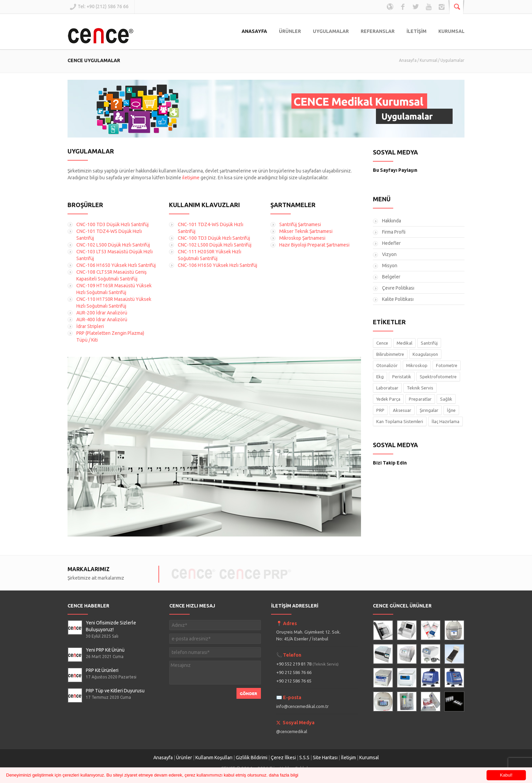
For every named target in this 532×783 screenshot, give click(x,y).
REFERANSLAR (378, 31)
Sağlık (446, 399)
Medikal (404, 343)
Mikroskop (417, 365)
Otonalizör (387, 365)
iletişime (191, 178)
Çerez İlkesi (283, 758)
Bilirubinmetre (390, 354)
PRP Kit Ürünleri (102, 670)
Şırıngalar (429, 410)
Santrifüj (429, 343)
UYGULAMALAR (331, 31)
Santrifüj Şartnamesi (300, 224)
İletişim (348, 758)
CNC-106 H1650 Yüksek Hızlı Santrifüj (116, 265)
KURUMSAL (451, 31)
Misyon (390, 266)
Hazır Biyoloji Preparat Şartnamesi (314, 245)
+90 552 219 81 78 (307, 664)
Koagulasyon (425, 354)
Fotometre (447, 365)
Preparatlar (420, 399)
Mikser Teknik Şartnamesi (306, 231)
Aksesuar (402, 410)
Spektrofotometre (438, 377)
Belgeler (391, 277)
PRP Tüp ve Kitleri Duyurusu (115, 691)
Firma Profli (394, 232)
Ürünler (184, 758)
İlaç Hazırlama (445, 421)
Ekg (380, 377)
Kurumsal (429, 60)
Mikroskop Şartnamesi (302, 238)
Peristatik (402, 377)
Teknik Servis (420, 388)
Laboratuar (387, 388)
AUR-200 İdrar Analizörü (102, 313)
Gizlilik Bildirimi (252, 758)
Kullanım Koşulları (214, 758)
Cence (382, 343)
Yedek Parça (388, 399)
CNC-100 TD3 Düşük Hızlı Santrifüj (112, 224)
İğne (451, 410)
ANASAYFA (254, 31)
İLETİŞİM (416, 31)
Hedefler (391, 243)
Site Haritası (325, 758)
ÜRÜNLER (290, 31)
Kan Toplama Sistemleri (400, 421)
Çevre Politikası (398, 288)
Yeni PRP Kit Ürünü (105, 650)
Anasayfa (408, 60)
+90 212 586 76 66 (294, 672)
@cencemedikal (292, 731)
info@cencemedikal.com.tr (302, 706)
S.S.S (304, 758)
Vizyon (389, 254)
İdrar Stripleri (90, 326)
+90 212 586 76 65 (294, 681)
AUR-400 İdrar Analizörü (102, 320)
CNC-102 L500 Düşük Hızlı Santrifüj (113, 245)
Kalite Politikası (398, 299)
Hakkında (392, 221)
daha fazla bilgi (284, 775)
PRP (380, 410)
